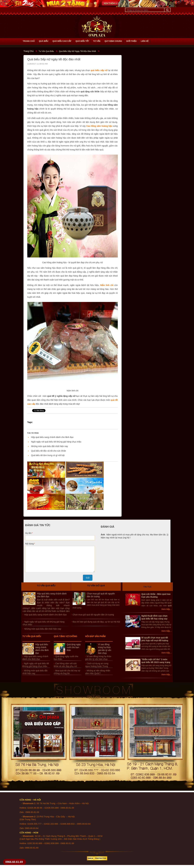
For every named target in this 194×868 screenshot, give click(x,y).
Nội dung (29, 544)
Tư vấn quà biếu (46, 586)
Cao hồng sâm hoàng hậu (99, 126)
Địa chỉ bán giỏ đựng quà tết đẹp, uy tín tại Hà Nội (96, 622)
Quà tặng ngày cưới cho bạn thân (74, 647)
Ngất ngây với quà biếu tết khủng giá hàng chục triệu (56, 442)
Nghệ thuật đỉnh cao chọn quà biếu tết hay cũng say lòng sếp (154, 619)
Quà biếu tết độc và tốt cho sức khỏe (48, 451)
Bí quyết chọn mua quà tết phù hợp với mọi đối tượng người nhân (155, 640)
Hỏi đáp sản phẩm (95, 636)
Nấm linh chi (107, 285)
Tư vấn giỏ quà (96, 586)
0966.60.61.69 (14, 862)
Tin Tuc (148, 587)
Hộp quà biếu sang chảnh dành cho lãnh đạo (52, 437)
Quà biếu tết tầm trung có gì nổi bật (48, 455)
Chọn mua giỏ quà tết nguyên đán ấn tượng (93, 615)
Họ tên (28, 533)
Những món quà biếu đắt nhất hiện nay (49, 446)
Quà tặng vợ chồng (65, 636)
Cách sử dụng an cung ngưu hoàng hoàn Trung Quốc (97, 666)
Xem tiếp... (166, 609)
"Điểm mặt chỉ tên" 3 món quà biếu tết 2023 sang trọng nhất (156, 662)
